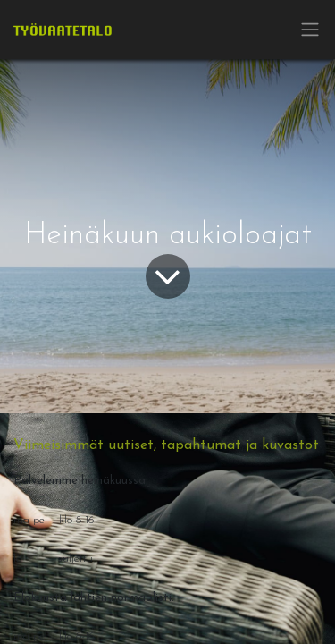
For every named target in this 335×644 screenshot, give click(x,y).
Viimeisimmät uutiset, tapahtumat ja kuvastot (166, 445)
